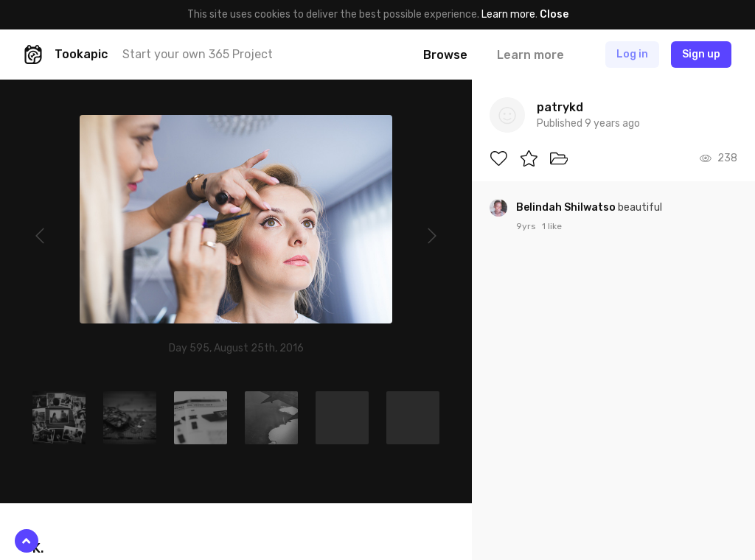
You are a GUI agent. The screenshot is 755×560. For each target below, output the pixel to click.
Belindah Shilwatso (567, 207)
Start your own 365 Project (198, 54)
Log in (632, 54)
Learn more (508, 14)
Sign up (701, 54)
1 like (552, 226)
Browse (445, 55)
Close (554, 14)
